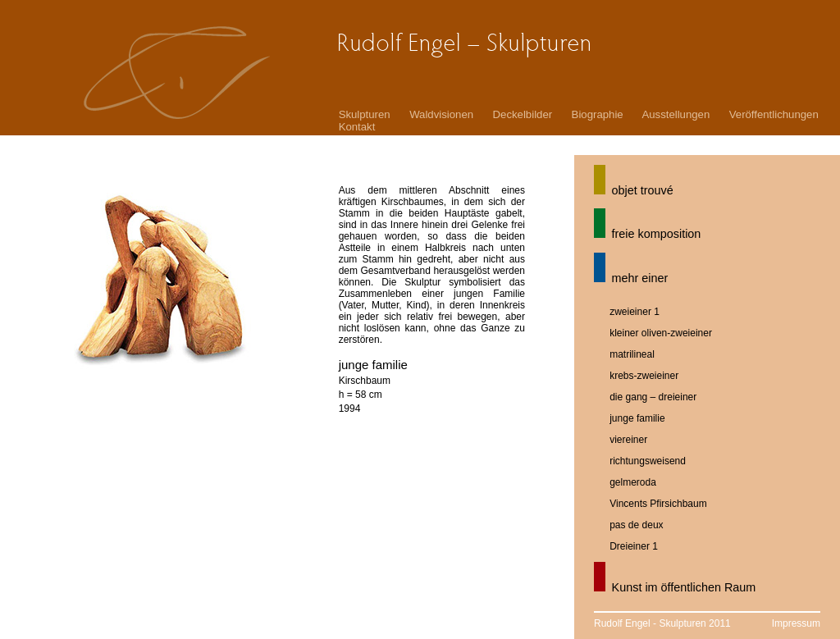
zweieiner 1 (635, 312)
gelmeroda (633, 482)
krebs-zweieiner (644, 376)
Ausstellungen (676, 114)
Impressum (796, 623)
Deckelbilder (523, 114)
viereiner (628, 440)
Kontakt (357, 127)
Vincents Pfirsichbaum (658, 504)
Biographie (598, 114)
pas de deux (636, 525)
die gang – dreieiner (653, 397)
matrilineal (632, 354)
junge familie (637, 418)
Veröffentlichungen (774, 114)
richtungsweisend (648, 461)
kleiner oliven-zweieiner (661, 333)
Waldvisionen (441, 114)
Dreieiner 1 (634, 546)
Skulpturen (365, 114)
